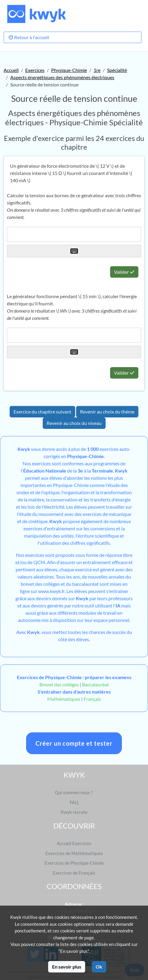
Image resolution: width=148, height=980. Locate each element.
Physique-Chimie (69, 70)
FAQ (74, 802)
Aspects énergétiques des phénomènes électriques (62, 77)
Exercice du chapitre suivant (42, 412)
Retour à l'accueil (29, 37)
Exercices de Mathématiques (74, 853)
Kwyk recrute (74, 812)
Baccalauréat (96, 684)
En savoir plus (67, 967)
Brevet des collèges (60, 684)
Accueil (11, 70)
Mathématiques (64, 699)
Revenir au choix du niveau (74, 423)
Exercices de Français (74, 873)
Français (92, 699)
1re (97, 70)
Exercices (35, 70)
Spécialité (117, 70)
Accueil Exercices (74, 843)
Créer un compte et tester (74, 743)
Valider (124, 272)
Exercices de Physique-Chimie (74, 863)
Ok (99, 967)
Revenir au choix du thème (107, 412)
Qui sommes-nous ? (74, 792)
